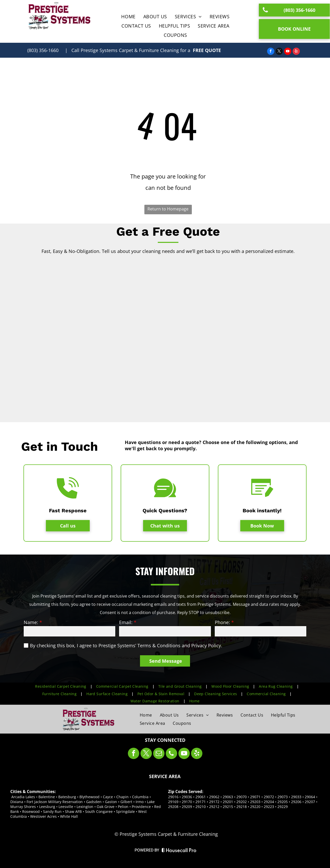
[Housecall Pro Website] (179, 851)
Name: (31, 622)
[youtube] (288, 52)
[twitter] (279, 52)
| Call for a (128, 50)
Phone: (222, 622)
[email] (159, 754)
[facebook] (271, 52)
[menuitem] (128, 16)
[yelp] (296, 52)
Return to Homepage (168, 209)
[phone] (171, 754)
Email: (126, 622)
